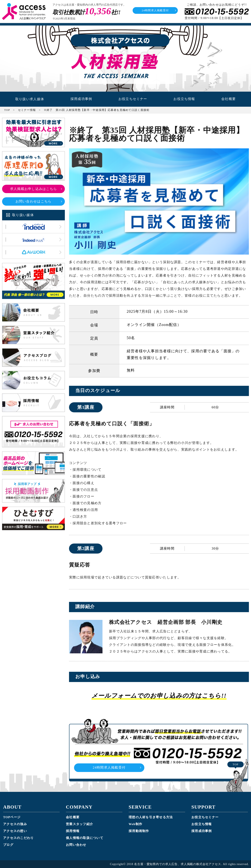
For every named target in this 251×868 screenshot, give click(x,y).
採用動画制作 (139, 831)
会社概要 (229, 99)
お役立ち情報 (184, 99)
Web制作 (136, 824)
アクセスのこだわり (19, 838)
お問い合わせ (76, 845)
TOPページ (12, 817)
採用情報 (73, 831)
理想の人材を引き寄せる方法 (151, 817)
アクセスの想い (15, 831)
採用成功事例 (81, 99)
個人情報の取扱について (85, 838)
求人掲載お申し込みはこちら (34, 189)
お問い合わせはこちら (34, 201)
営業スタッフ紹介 (79, 824)
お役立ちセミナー (133, 99)
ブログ (8, 845)
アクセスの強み (15, 824)
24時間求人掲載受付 (155, 10)
